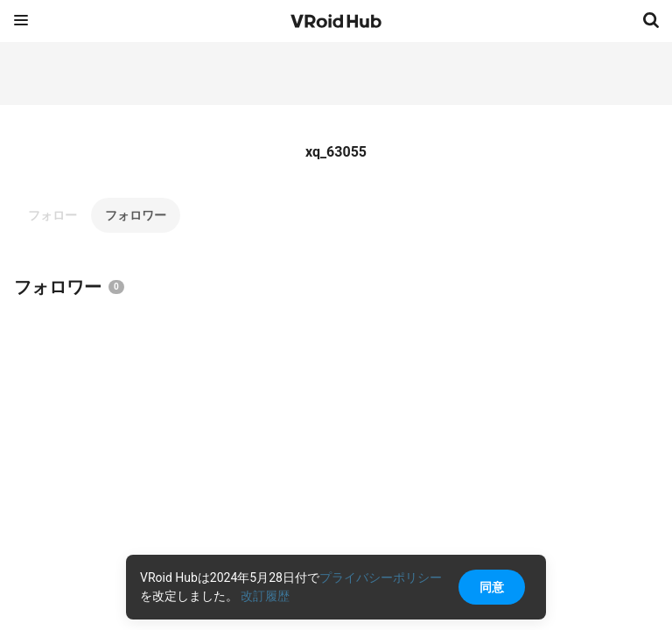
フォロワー (136, 215)
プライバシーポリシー (381, 577)
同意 (492, 587)
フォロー (52, 215)
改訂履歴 (265, 596)
